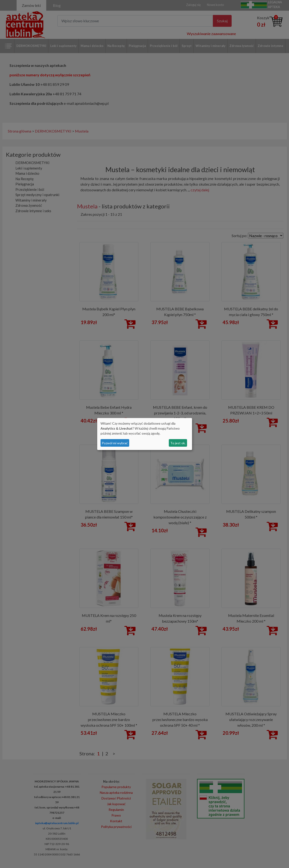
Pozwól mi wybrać (115, 443)
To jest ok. (178, 443)
